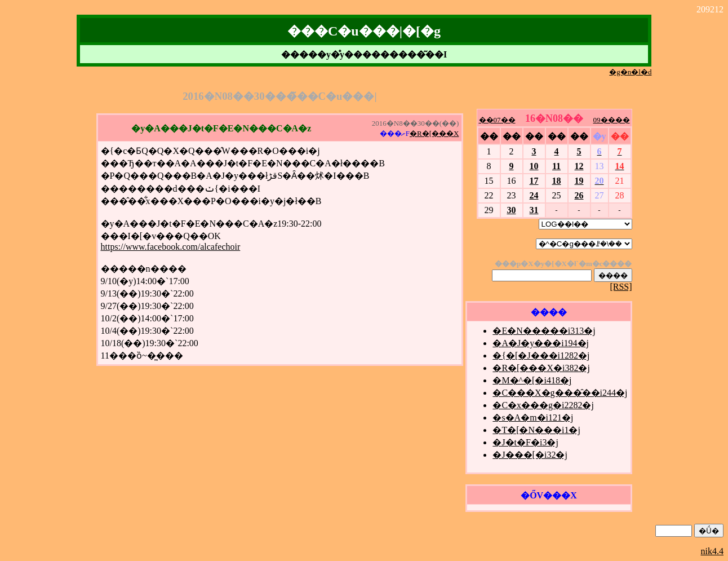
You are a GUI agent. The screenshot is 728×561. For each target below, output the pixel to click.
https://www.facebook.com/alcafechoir (171, 247)
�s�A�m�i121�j (533, 418)
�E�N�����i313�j (544, 331)
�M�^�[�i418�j (532, 380)
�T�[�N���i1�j (536, 430)
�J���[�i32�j (530, 455)
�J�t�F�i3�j (525, 442)
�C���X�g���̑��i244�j (560, 393)
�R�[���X (434, 133)
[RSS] (621, 287)
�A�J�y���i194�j (541, 343)
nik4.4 (712, 551)
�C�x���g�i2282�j (543, 405)
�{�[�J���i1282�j (541, 355)
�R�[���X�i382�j (541, 368)
